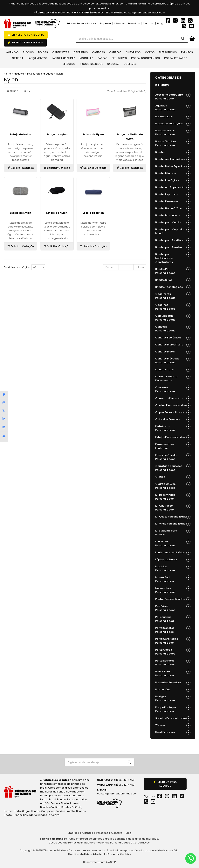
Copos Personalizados (173, 412)
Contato (148, 23)
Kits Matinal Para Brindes (173, 533)
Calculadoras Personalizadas (173, 318)
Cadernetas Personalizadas (173, 296)
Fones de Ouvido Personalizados (173, 457)
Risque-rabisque (91, 64)
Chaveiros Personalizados (173, 389)
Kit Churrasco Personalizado (173, 508)
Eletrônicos (168, 52)
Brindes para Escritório (173, 240)
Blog (160, 23)
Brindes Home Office (173, 209)
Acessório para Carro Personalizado (173, 97)
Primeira (111, 267)
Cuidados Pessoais (173, 420)
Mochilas (86, 58)
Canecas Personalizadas (173, 329)
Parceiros (134, 23)
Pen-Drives (119, 58)
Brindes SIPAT (173, 280)
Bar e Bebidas (173, 117)
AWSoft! (111, 862)
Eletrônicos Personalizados (173, 428)
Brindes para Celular (173, 223)
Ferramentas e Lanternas (173, 446)
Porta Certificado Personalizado (173, 641)
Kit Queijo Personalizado (173, 517)
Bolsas (43, 52)
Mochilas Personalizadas (173, 568)
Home (7, 74)
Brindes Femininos (173, 202)
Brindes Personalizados (82, 23)
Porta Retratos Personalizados (173, 663)
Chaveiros (133, 52)
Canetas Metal (173, 352)
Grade (12, 91)
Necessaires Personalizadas (173, 590)
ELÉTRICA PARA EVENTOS (25, 43)
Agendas (12, 52)
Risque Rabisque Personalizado (173, 709)
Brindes (173, 152)
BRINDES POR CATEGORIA (26, 35)
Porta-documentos (145, 58)
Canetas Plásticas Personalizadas (173, 361)
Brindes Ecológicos (173, 181)
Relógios (69, 64)
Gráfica (18, 58)
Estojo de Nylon (21, 134)
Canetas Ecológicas (173, 338)
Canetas (115, 52)
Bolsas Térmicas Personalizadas (173, 143)
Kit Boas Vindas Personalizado (173, 497)
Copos (150, 52)
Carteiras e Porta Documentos (173, 378)
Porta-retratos (176, 58)
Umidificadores (173, 732)
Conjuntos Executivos (173, 398)
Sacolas (113, 64)
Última (140, 267)
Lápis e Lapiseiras (63, 58)
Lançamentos (38, 58)
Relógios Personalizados (173, 698)
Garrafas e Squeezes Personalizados (173, 468)
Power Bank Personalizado (173, 673)
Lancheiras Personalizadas (173, 543)
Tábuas (173, 725)
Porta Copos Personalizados (173, 652)
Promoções (173, 690)
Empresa (105, 23)
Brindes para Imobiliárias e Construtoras (173, 258)
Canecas (98, 52)
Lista (28, 91)
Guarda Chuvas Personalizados (173, 486)
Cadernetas (61, 52)
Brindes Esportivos (173, 195)
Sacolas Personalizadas (173, 718)
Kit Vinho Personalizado (173, 524)
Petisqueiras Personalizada (173, 619)
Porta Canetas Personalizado (173, 630)
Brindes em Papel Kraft (173, 188)
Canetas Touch (173, 370)
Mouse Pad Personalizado (173, 579)
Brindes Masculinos (173, 216)
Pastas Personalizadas (173, 599)
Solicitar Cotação (21, 168)
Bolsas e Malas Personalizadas (173, 132)
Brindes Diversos (173, 174)
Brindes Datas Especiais (173, 166)
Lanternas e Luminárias (173, 553)
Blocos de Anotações (173, 124)
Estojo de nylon (57, 134)
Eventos (187, 52)
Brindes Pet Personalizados (173, 271)
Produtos (19, 74)
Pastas (102, 58)
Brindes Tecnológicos (173, 287)
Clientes (119, 23)
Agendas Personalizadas (173, 108)
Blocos (28, 52)
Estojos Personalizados (40, 74)
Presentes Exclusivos (173, 683)
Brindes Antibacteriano (173, 159)
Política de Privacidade (85, 854)
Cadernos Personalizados (173, 307)
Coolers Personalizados (173, 405)
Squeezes (130, 64)
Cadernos (81, 52)
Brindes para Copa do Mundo (173, 231)
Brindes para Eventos (173, 247)
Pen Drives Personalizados (173, 608)
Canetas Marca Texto (173, 345)
